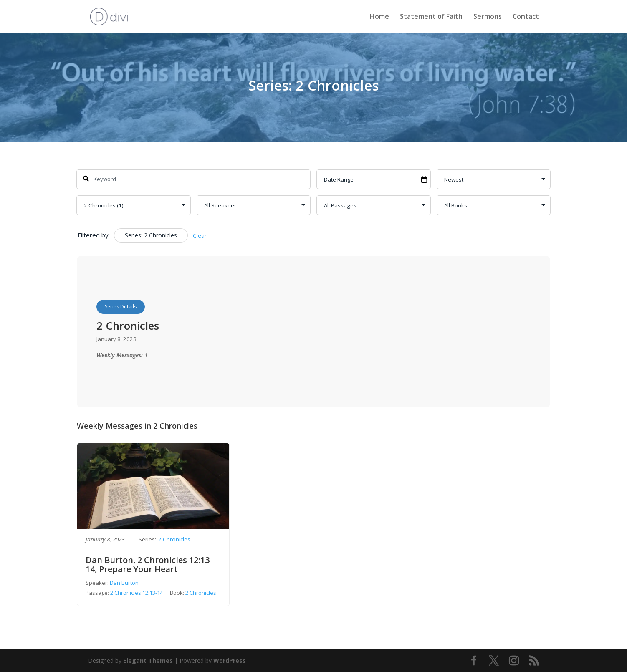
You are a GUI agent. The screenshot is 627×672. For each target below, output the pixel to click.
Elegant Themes (148, 661)
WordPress (230, 661)
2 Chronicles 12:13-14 (137, 593)
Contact (526, 18)
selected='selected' (134, 205)
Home (379, 18)
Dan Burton (124, 583)
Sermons (488, 18)
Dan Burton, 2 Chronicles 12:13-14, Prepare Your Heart (149, 565)
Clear (200, 236)
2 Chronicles (174, 539)
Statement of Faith (431, 18)
